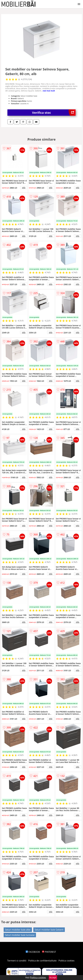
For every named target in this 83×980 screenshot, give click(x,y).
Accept (53, 977)
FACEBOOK (33, 952)
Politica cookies (66, 961)
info (24, 188)
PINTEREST (49, 952)
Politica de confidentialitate (42, 961)
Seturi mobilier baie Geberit (49, 930)
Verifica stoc (54, 113)
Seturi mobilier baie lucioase (20, 935)
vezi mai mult (49, 91)
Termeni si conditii (17, 961)
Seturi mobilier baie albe (18, 930)
